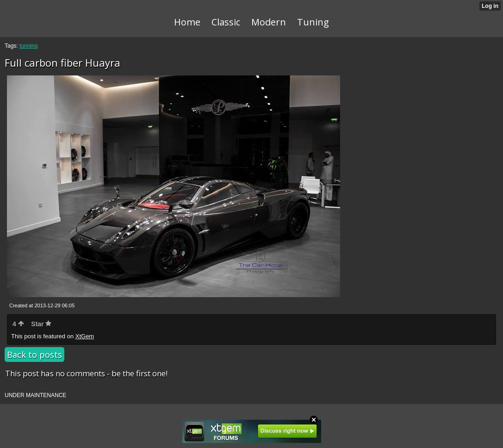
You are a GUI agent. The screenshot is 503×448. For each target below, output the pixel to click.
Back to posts (34, 355)
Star (41, 324)
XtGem (85, 336)
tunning (28, 46)
